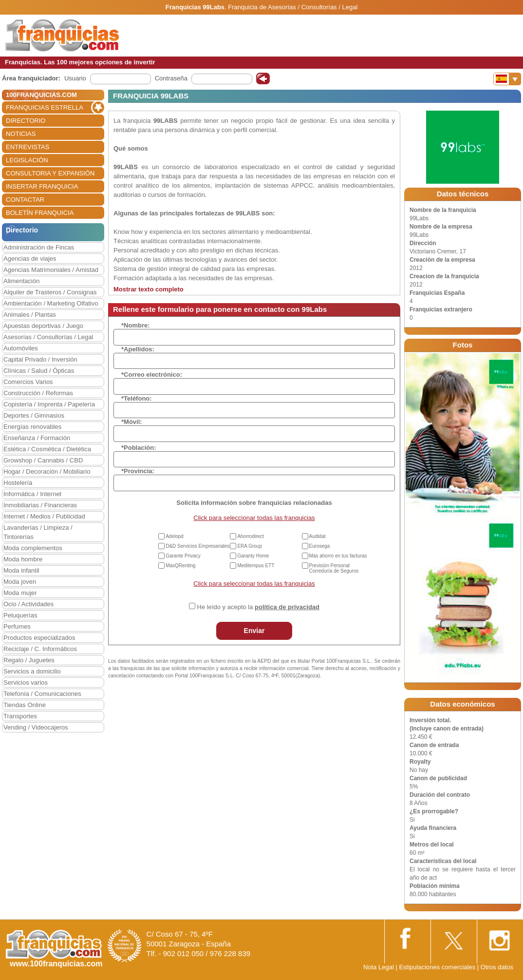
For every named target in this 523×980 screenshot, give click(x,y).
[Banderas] (507, 79)
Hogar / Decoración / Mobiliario (47, 471)
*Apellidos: (138, 349)
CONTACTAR (25, 200)
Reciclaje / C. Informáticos (40, 649)
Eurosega (320, 546)
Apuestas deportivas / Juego (43, 326)
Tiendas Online (25, 705)
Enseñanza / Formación (37, 438)
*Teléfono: (137, 398)
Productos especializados (39, 638)
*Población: (139, 448)
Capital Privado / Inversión (40, 359)
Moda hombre (23, 559)
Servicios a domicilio (32, 671)
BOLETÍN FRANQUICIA (40, 213)
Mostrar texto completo (149, 289)
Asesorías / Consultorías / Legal (48, 337)
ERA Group (250, 546)
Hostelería (18, 483)
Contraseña (171, 78)
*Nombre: (136, 325)
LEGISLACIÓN (27, 160)
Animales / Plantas (30, 315)
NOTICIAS (21, 134)
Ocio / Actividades (28, 604)
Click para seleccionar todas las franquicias (254, 518)
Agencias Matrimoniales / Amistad (51, 270)
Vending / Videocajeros (36, 727)
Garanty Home (253, 556)
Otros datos (497, 967)
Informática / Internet (32, 494)
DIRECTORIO (26, 121)
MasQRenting (180, 566)
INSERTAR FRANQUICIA (42, 186)
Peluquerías (20, 615)
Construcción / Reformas (38, 393)
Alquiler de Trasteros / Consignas (50, 292)
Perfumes (17, 626)
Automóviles (21, 348)
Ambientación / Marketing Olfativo (51, 303)
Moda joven (20, 582)
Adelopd (175, 536)
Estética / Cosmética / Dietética (47, 449)
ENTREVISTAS (28, 147)
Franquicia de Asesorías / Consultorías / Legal (293, 7)
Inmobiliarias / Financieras (40, 505)
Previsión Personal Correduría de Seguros (334, 568)
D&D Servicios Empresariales (197, 546)
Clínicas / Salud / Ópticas (39, 371)
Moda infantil (21, 570)
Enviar (254, 631)
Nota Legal (379, 967)
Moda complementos (33, 548)
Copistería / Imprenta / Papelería (49, 404)
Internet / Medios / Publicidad (44, 516)
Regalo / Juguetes (29, 660)
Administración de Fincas (39, 247)
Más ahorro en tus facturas (338, 556)
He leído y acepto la (258, 607)
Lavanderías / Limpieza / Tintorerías (38, 532)
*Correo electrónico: (152, 375)
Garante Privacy (183, 556)
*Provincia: (138, 471)
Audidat (318, 536)
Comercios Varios (28, 382)
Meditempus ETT (256, 566)
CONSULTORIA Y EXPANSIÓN (50, 173)
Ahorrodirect (250, 536)
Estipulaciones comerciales (438, 967)
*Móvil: (132, 422)
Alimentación (21, 281)
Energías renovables (32, 427)
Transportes (20, 716)
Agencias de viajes (30, 259)
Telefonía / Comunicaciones (42, 694)
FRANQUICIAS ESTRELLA (45, 107)
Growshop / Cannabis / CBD (43, 460)
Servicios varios (26, 682)
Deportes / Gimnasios (34, 415)
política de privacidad (287, 607)
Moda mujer (20, 593)
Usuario (75, 78)
